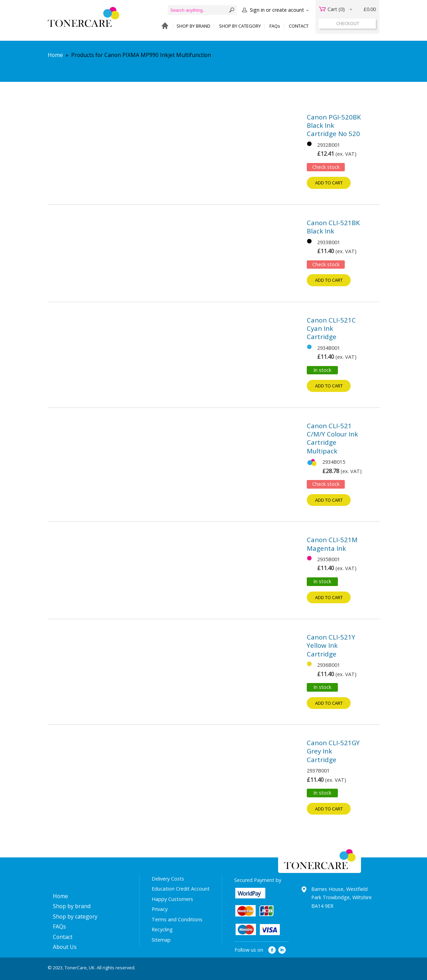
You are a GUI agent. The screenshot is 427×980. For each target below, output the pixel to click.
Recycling (162, 929)
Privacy (160, 909)
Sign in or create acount (277, 10)
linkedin (282, 950)
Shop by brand (72, 906)
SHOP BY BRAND (193, 26)
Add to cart (329, 183)
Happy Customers (172, 899)
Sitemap (161, 940)
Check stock (326, 167)
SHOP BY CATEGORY (240, 26)
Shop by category (75, 916)
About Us (65, 947)
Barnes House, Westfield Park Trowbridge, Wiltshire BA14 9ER (341, 897)
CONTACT (299, 26)
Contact (63, 937)
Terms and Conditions (177, 919)
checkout (348, 23)
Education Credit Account (181, 889)
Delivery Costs (168, 879)
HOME (163, 26)
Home (55, 55)
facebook (272, 950)
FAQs (275, 26)
